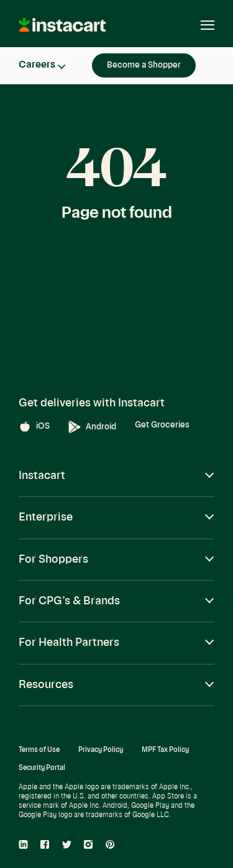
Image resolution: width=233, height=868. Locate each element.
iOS (34, 427)
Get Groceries (162, 425)
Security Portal (42, 768)
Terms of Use (39, 750)
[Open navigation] (201, 25)
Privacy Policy (101, 750)
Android (92, 427)
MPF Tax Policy (165, 750)
